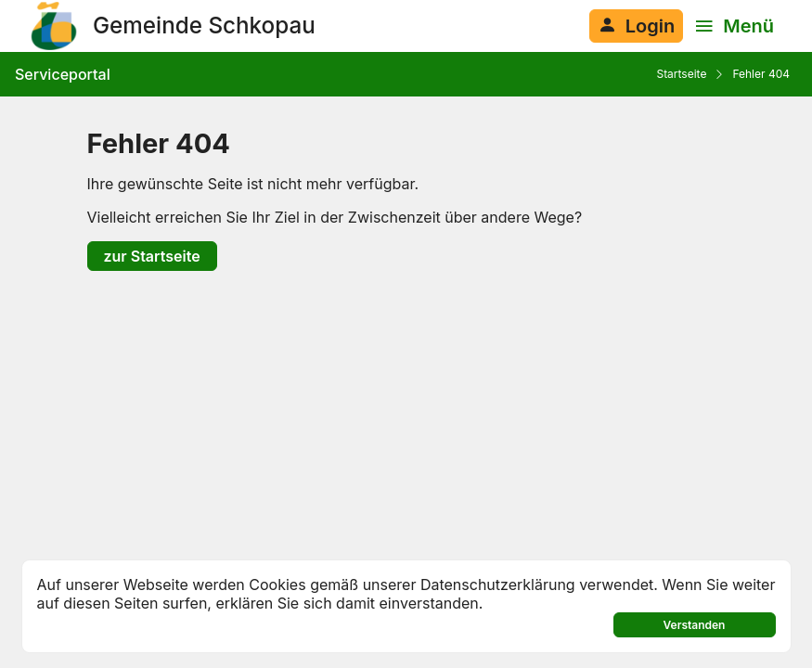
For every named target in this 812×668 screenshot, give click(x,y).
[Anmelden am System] (636, 26)
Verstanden (695, 625)
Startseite (681, 74)
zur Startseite (152, 256)
